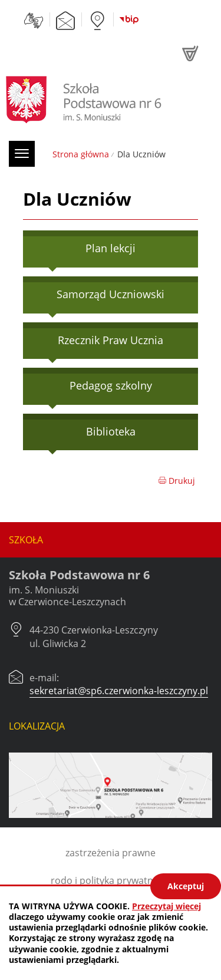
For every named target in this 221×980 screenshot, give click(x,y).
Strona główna (81, 154)
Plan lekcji (111, 248)
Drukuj (177, 481)
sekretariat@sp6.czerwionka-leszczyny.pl (119, 691)
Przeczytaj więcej (166, 906)
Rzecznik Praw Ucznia (111, 340)
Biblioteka (111, 431)
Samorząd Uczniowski (111, 294)
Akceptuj (186, 886)
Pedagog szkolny (111, 385)
